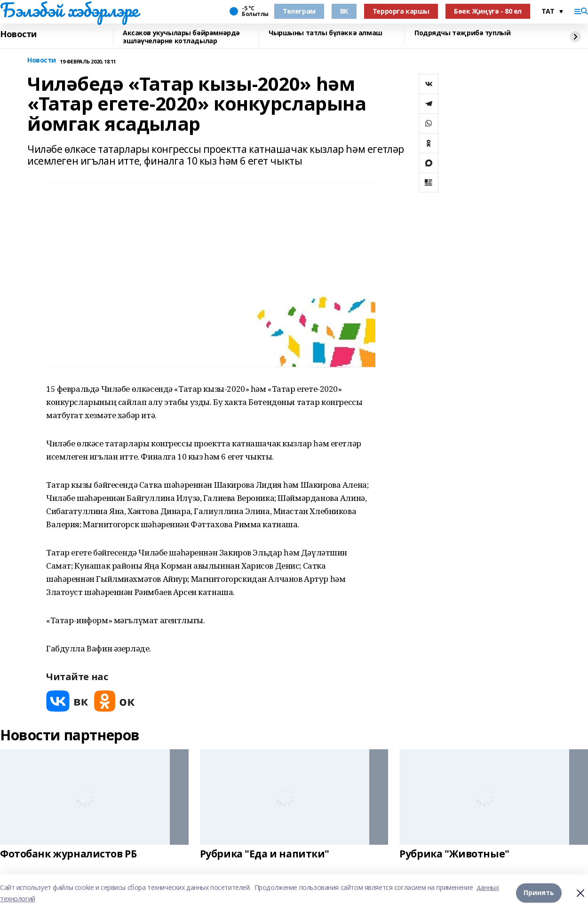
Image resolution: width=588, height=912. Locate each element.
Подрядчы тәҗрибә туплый (462, 33)
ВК (344, 11)
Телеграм (299, 11)
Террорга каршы (401, 11)
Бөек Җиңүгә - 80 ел (488, 11)
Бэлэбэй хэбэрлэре (69, 10)
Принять (539, 893)
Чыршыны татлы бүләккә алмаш (326, 33)
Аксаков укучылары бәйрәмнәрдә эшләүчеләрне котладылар (181, 37)
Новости (18, 34)
